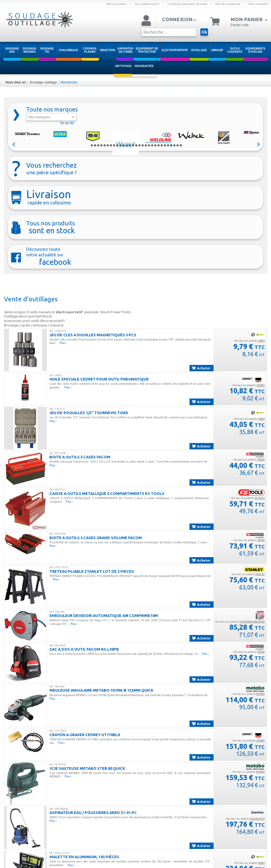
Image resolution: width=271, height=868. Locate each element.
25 (168, 145)
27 (174, 145)
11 (124, 145)
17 (143, 145)
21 (155, 145)
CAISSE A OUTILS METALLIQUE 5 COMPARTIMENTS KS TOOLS (107, 493)
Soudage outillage (43, 82)
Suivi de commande (228, 4)
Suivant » (259, 144)
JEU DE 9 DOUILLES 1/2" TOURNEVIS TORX (89, 413)
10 (120, 145)
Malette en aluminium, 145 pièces (84, 857)
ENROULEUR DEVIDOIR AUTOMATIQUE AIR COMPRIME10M (104, 616)
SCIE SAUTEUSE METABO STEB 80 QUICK (87, 768)
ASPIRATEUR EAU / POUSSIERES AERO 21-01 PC (93, 813)
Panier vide (240, 25)
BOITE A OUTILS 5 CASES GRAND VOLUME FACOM (96, 538)
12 (127, 145)
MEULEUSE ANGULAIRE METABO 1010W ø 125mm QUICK (101, 690)
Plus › (63, 343)
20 (152, 145)
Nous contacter (258, 4)
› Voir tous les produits (249, 341)
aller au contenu (116, 4)
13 (130, 145)
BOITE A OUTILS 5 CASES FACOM (80, 457)
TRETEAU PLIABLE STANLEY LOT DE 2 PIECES (92, 571)
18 (146, 145)
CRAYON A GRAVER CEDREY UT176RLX (85, 735)
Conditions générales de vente (187, 4)
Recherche (69, 82)
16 (139, 145)
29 (181, 145)
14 (133, 145)
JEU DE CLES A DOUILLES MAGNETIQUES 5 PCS (93, 335)
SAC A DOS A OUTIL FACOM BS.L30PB (84, 649)
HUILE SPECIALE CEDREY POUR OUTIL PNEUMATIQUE (99, 379)
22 (159, 145)
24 (165, 145)
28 (178, 145)
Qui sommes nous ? (147, 4)
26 (171, 145)
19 (149, 145)
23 (162, 145)
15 (136, 145)
